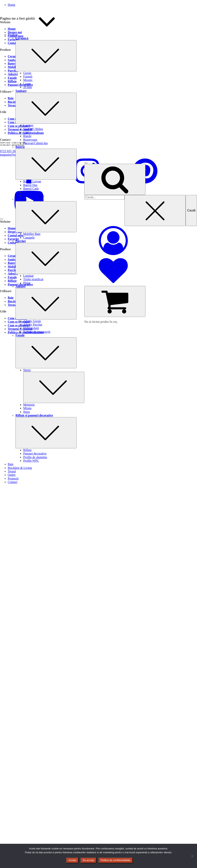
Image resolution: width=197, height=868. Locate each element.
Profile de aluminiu (35, 457)
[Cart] (115, 301)
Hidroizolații (31, 328)
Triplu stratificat (33, 279)
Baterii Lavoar (32, 181)
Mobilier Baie (32, 234)
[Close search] (155, 211)
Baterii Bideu (32, 192)
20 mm (28, 87)
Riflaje (27, 450)
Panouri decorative (35, 453)
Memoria (29, 405)
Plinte (27, 283)
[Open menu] (86, 163)
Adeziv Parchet (33, 325)
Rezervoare (30, 140)
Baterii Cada (31, 189)
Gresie (27, 73)
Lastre (27, 84)
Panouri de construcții (37, 332)
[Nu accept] (192, 856)
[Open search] (115, 179)
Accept (72, 860)
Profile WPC (31, 461)
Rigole (27, 136)
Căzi (26, 132)
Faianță (28, 76)
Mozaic (28, 80)
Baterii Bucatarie (34, 196)
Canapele (29, 238)
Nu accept (88, 860)
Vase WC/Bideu (33, 129)
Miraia (27, 408)
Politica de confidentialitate (116, 860)
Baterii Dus (30, 185)
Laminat (28, 276)
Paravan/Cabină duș (36, 143)
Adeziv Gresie (32, 321)
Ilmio (27, 412)
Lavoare (28, 125)
